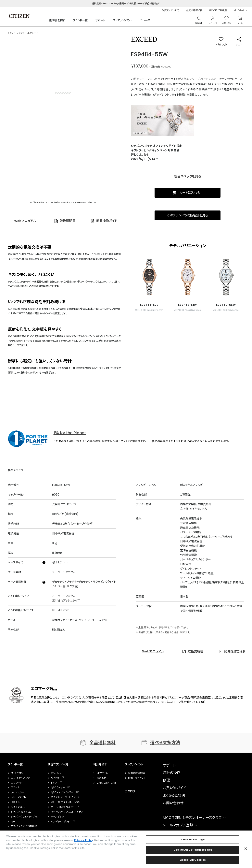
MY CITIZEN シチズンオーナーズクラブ (192, 818)
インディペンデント (60, 822)
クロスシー (17, 802)
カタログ (130, 791)
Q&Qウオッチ (58, 788)
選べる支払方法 (165, 743)
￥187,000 (140, 66)
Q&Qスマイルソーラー (62, 792)
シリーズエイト (18, 797)
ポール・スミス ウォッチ (62, 807)
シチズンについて (170, 10)
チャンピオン (57, 817)
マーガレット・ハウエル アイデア (67, 812)
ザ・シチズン (17, 773)
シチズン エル (18, 807)
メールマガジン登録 (178, 825)
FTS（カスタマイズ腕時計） (24, 826)
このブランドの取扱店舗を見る (188, 215)
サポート (100, 20)
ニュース (145, 20)
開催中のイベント (137, 778)
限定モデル (102, 778)
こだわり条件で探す (107, 783)
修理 (166, 780)
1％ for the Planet (70, 433)
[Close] (246, 849)
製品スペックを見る (188, 176)
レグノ (54, 783)
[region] (126, 849)
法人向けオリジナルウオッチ (65, 797)
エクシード (17, 783)
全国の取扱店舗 (136, 773)
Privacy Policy (84, 840)
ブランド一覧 (80, 20)
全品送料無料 (103, 743)
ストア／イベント (123, 20)
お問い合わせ (173, 803)
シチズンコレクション (22, 812)
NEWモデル (102, 773)
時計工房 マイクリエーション (66, 802)
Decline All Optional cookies (193, 850)
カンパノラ (56, 773)
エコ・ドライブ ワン (20, 778)
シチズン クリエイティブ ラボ (25, 817)
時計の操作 (172, 773)
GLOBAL (239, 10)
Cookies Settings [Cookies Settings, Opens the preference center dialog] (193, 839)
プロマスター (18, 792)
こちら (145, 155)
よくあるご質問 (174, 795)
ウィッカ (55, 778)
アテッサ (15, 788)
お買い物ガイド (194, 10)
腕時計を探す (57, 20)
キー (13, 822)
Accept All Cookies (193, 860)
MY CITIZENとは (218, 10)
